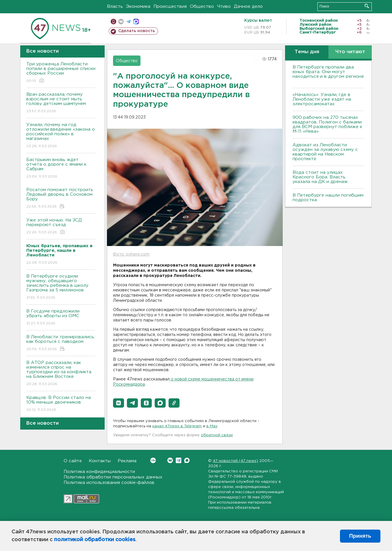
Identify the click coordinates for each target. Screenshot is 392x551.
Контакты (100, 461)
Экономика (138, 7)
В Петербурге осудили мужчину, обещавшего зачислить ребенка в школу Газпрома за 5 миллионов (61, 287)
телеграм (128, 22)
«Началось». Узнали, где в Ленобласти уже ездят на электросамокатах (322, 99)
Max (187, 460)
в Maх (212, 426)
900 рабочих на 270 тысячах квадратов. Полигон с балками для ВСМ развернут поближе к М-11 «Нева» (327, 124)
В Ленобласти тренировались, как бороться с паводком (61, 343)
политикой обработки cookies (95, 540)
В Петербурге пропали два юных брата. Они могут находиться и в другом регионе (328, 74)
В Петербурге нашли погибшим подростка (328, 198)
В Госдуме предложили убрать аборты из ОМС (61, 318)
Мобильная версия (113, 22)
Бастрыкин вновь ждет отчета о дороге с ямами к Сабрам (61, 168)
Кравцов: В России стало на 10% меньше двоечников (61, 404)
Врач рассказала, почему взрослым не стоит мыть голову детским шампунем (61, 103)
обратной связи (217, 435)
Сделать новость (137, 31)
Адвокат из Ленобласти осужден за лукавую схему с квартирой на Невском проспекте (325, 152)
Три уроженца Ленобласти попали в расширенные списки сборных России (61, 73)
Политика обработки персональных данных (113, 477)
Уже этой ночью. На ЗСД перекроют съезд (61, 226)
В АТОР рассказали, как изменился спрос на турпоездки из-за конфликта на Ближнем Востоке (61, 374)
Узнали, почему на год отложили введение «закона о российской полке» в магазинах (61, 136)
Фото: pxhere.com (131, 254)
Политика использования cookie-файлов (109, 483)
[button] (119, 403)
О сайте (73, 461)
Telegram (179, 460)
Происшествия (170, 7)
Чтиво (224, 7)
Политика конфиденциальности (99, 472)
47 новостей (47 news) (235, 461)
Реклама (127, 461)
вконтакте (121, 22)
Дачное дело (248, 7)
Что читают (350, 52)
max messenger (136, 22)
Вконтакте (153, 460)
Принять (360, 536)
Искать (367, 6)
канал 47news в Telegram (177, 426)
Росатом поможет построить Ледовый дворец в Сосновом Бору (61, 198)
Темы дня (307, 52)
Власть (115, 7)
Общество (202, 7)
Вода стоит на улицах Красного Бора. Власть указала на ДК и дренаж (320, 177)
